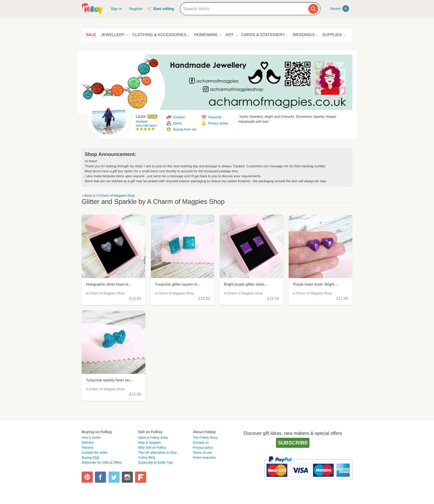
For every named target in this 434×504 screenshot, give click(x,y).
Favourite (215, 117)
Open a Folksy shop (153, 438)
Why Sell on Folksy (152, 448)
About (177, 123)
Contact (179, 117)
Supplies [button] (332, 35)
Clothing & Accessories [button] (159, 35)
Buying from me (185, 129)
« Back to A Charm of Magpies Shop (108, 196)
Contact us (201, 443)
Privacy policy (218, 123)
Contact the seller (95, 452)
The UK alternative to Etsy (157, 452)
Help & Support (149, 443)
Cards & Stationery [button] (263, 35)
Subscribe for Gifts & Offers (102, 462)
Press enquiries (204, 457)
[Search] (313, 9)
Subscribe (293, 443)
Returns (87, 448)
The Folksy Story (205, 438)
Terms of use (202, 452)
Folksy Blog (147, 457)
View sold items (146, 126)
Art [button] (230, 35)
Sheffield (142, 122)
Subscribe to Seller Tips (156, 462)
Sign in (116, 9)
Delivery (88, 443)
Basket (340, 9)
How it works (91, 438)
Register (136, 9)
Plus (152, 116)
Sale (91, 35)
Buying (91, 457)
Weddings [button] (303, 35)
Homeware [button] (206, 35)
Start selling (163, 9)
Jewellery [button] (113, 35)
